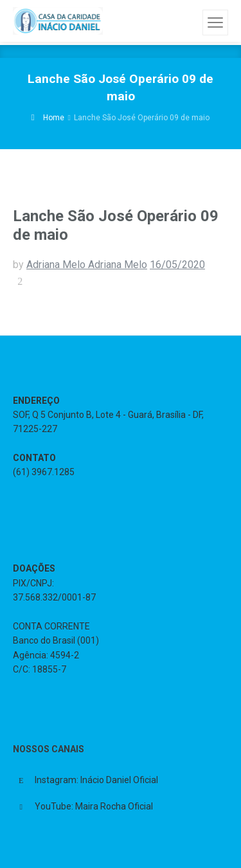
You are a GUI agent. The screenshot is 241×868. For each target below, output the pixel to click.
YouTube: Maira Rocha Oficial (94, 806)
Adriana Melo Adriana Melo (87, 265)
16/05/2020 (177, 265)
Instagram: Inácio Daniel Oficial (96, 780)
